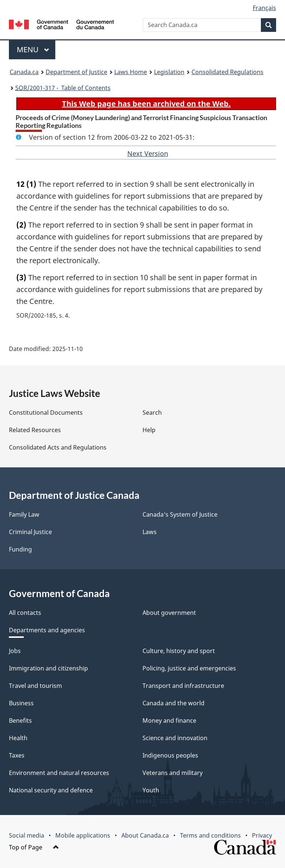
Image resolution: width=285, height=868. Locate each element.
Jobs (15, 651)
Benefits (20, 720)
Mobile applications (83, 835)
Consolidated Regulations (227, 72)
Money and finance (169, 720)
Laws (150, 532)
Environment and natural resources (59, 773)
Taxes (17, 755)
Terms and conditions (210, 835)
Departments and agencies (47, 630)
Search (152, 413)
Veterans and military (173, 773)
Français (264, 8)
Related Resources (35, 430)
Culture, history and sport (179, 651)
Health (18, 738)
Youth (151, 790)
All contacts (25, 613)
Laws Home (131, 72)
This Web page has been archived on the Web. (146, 104)
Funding (20, 549)
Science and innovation (175, 738)
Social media (27, 835)
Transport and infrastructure (183, 686)
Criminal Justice (30, 532)
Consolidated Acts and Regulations (58, 447)
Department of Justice (76, 72)
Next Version (148, 153)
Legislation (169, 72)
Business (21, 703)
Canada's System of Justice (180, 514)
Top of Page (34, 847)
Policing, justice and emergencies (189, 668)
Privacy (262, 835)
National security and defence (51, 790)
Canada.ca (24, 72)
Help (149, 430)
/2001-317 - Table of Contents (63, 88)
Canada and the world (173, 703)
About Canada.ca (145, 835)
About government (169, 613)
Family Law (24, 514)
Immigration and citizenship (48, 668)
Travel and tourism (35, 686)
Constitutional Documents (46, 413)
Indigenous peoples (170, 755)
